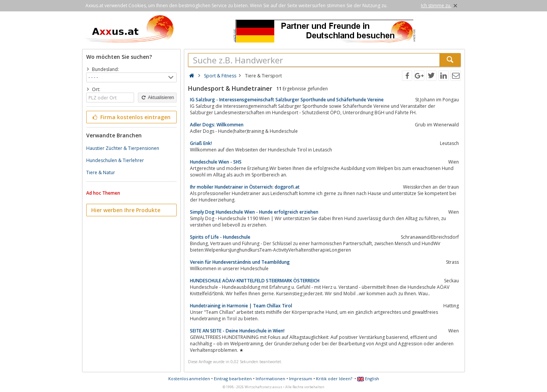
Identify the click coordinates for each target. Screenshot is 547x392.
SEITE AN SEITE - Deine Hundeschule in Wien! (237, 331)
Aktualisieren (157, 98)
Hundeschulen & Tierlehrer (115, 160)
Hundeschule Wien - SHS (216, 162)
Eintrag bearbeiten (233, 379)
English (368, 379)
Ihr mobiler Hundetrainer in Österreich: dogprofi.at (245, 187)
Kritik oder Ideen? (334, 379)
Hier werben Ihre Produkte (126, 210)
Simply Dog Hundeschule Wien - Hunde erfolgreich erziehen (254, 212)
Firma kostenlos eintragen (131, 117)
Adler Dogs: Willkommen (217, 125)
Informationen (270, 379)
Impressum (301, 379)
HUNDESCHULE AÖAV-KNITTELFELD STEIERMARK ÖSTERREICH (255, 281)
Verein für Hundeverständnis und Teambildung (240, 262)
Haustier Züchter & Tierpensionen (123, 148)
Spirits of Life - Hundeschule (220, 237)
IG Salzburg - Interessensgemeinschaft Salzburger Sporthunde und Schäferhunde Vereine (287, 100)
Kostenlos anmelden (189, 379)
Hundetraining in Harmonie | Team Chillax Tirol (241, 306)
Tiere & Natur (101, 172)
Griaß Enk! (201, 143)
